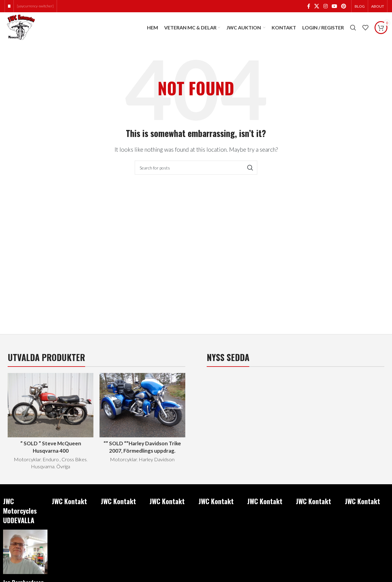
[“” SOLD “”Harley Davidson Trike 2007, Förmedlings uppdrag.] (142, 405)
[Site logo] (21, 27)
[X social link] (317, 6)
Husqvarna (43, 466)
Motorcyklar (27, 459)
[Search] (353, 28)
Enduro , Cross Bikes (65, 459)
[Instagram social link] (325, 6)
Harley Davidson (157, 459)
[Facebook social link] (309, 6)
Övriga (63, 466)
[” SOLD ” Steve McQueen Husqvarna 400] (51, 405)
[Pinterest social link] (344, 6)
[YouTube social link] (334, 6)
